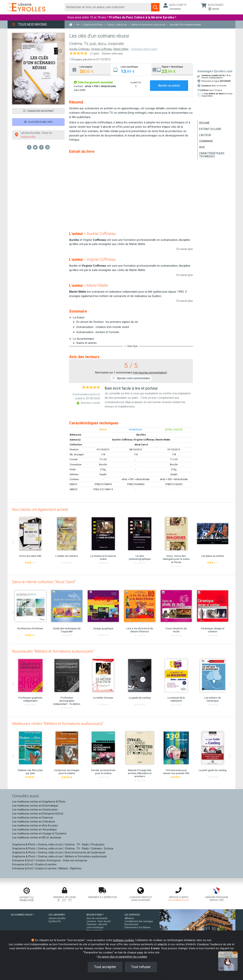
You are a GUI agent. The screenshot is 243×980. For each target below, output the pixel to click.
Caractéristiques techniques (212, 155)
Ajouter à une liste (38, 122)
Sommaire (206, 141)
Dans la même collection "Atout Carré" (44, 582)
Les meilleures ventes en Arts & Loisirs (35, 826)
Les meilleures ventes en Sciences (33, 818)
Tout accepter (105, 967)
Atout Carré (141, 445)
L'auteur (205, 135)
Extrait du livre (210, 129)
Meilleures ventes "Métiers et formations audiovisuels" (58, 724)
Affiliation (129, 918)
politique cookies (124, 940)
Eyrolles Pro (55, 921)
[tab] (90, 69)
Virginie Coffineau (101, 49)
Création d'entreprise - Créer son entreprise (61, 860)
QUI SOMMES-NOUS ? (22, 915)
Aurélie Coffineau (79, 49)
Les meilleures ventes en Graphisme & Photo (39, 802)
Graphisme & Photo (24, 845)
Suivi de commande (97, 918)
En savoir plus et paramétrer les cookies (122, 957)
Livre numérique (95, 927)
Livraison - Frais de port (99, 921)
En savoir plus (185, 249)
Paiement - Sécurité (97, 924)
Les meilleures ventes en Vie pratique (34, 830)
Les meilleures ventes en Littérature (34, 822)
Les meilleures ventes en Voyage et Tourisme (39, 833)
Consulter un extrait (38, 111)
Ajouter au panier (169, 85)
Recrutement (131, 924)
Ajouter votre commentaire (131, 378)
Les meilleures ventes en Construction (35, 810)
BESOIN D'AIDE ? (95, 915)
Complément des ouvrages (139, 921)
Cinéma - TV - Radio (77, 845)
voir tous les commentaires (150, 373)
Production (98, 845)
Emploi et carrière (46, 864)
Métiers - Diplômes (70, 868)
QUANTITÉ (136, 83)
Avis (202, 147)
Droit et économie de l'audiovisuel (85, 852)
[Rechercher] (108, 7)
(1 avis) (95, 54)
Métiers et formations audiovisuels (86, 856)
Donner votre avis (112, 54)
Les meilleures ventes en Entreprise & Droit (38, 814)
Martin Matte (121, 49)
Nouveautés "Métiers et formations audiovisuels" (53, 651)
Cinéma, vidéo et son (50, 845)
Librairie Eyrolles (57, 918)
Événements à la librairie (137, 927)
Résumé (204, 123)
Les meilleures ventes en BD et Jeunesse (37, 837)
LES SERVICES (132, 915)
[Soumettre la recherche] (155, 7)
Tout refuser (141, 967)
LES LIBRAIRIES (57, 915)
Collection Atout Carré (144, 49)
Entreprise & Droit (23, 860)
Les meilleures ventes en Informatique (35, 806)
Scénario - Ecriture (102, 848)
